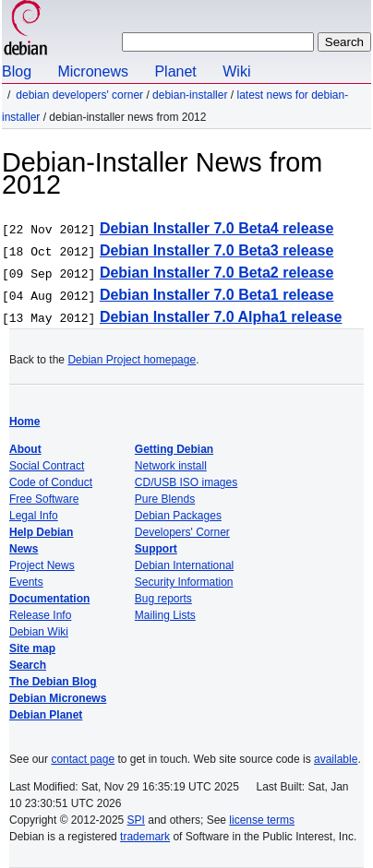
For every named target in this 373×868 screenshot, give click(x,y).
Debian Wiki (39, 632)
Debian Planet (46, 715)
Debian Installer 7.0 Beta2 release (217, 273)
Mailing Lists (165, 615)
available (336, 759)
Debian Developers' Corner (79, 95)
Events (26, 582)
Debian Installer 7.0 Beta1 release (217, 295)
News (24, 549)
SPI (136, 820)
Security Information (184, 582)
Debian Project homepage (132, 360)
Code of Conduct (51, 482)
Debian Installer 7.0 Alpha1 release (221, 317)
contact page (83, 759)
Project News (42, 565)
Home (24, 422)
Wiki (236, 71)
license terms (262, 820)
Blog (17, 71)
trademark (145, 837)
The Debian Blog (53, 682)
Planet (175, 71)
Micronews (92, 71)
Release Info (40, 615)
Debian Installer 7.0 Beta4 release (217, 228)
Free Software (44, 499)
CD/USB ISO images (186, 482)
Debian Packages (178, 516)
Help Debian (41, 532)
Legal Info (34, 516)
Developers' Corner (182, 532)
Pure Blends (165, 499)
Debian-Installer (190, 95)
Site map (32, 648)
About (25, 449)
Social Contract (47, 466)
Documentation (49, 599)
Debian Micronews (58, 698)
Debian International (184, 565)
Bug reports (163, 599)
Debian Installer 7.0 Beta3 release (217, 250)
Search (28, 665)
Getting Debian (174, 449)
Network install (171, 466)
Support (156, 549)
